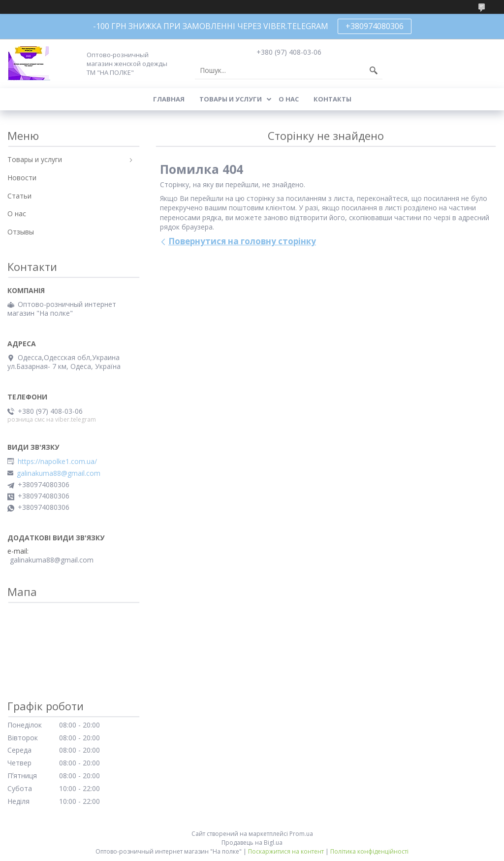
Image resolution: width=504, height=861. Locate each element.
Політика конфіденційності (369, 851)
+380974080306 (375, 26)
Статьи (19, 196)
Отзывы (21, 232)
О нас (289, 99)
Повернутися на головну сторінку (242, 241)
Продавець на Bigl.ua (252, 843)
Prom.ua (301, 834)
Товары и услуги (231, 99)
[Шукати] (374, 70)
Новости (22, 178)
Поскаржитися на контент (286, 851)
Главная (169, 99)
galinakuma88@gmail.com (59, 473)
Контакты (332, 99)
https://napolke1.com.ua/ (57, 462)
